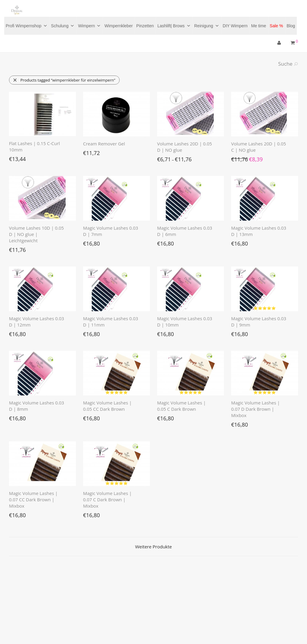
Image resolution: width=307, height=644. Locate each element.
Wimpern (89, 26)
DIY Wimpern (235, 26)
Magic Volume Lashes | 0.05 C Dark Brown (181, 406)
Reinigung (207, 26)
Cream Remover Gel (104, 144)
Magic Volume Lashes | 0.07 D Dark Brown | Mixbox (255, 409)
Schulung (63, 26)
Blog (291, 26)
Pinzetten (145, 26)
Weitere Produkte (153, 547)
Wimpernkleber (118, 26)
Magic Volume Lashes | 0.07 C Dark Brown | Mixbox (107, 499)
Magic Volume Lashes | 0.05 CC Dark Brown (107, 406)
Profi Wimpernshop (27, 26)
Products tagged (64, 80)
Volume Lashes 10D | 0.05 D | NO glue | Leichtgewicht (36, 234)
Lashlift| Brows (174, 26)
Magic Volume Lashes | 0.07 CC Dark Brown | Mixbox (33, 499)
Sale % (276, 26)
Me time (259, 26)
